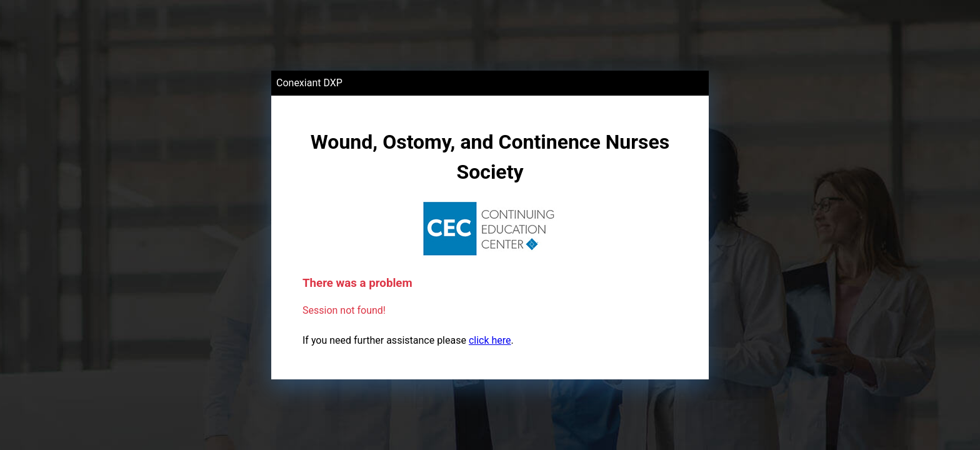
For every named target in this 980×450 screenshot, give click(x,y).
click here (490, 340)
